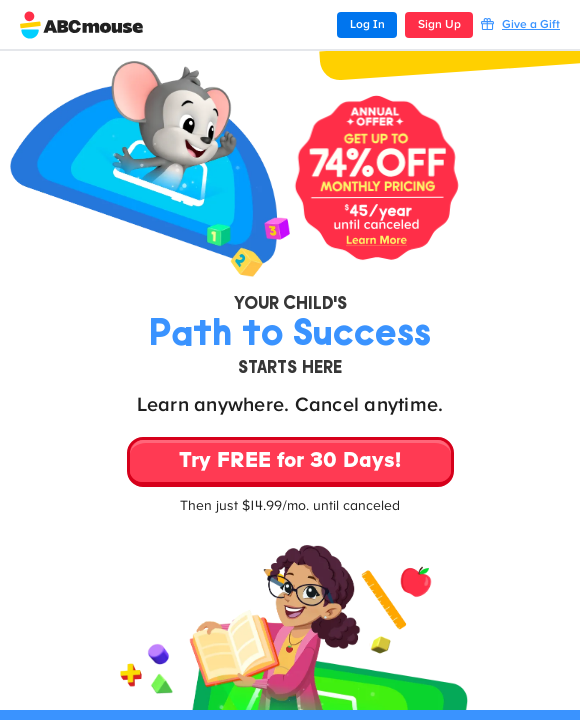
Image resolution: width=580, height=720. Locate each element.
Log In (367, 25)
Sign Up (439, 25)
